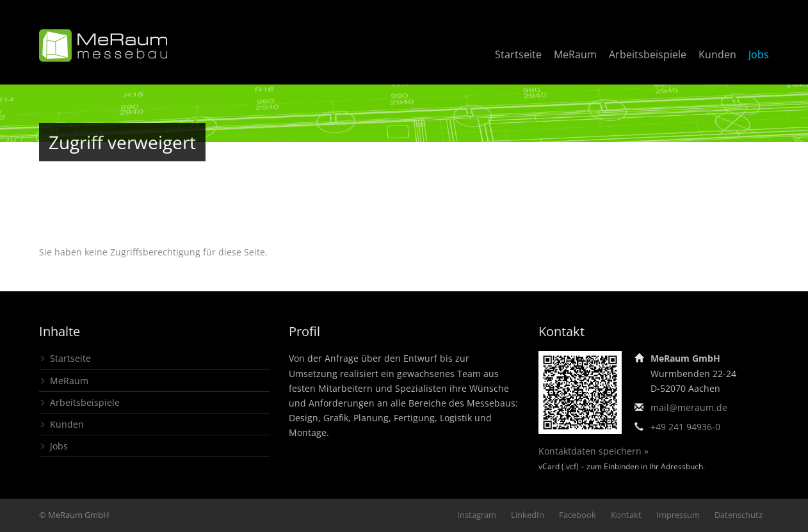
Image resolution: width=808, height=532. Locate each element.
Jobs (759, 54)
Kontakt (626, 515)
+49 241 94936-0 (685, 427)
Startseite (518, 54)
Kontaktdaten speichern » (594, 451)
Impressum (678, 515)
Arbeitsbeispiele (648, 54)
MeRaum (575, 54)
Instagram (477, 515)
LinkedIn (528, 515)
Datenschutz (739, 515)
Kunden (717, 54)
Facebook (578, 515)
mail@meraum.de (689, 407)
